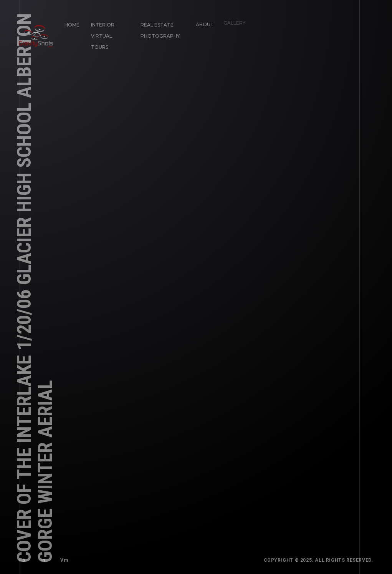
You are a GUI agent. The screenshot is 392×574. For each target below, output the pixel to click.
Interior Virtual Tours (102, 36)
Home (72, 25)
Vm (62, 558)
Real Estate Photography (158, 28)
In (43, 560)
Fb (22, 560)
